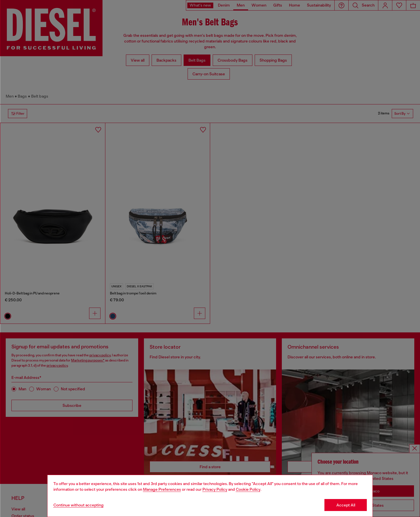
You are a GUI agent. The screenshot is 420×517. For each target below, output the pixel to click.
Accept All (346, 505)
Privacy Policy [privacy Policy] (215, 489)
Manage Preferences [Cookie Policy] (162, 489)
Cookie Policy (248, 489)
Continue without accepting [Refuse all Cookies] (79, 505)
